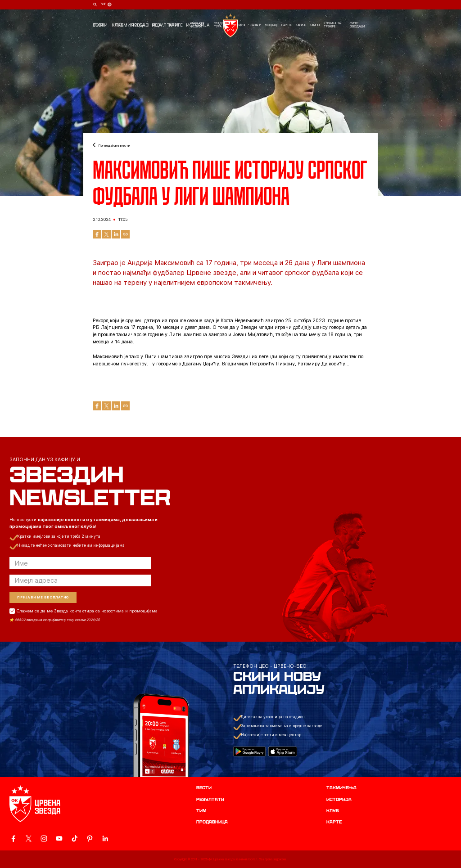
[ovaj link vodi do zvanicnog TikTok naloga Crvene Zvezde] (75, 839)
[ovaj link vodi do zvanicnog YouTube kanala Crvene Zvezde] (59, 839)
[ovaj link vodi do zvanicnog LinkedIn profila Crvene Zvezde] (105, 839)
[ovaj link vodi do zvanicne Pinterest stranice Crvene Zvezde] (90, 839)
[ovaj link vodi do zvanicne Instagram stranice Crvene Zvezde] (44, 839)
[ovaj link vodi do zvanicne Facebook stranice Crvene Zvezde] (13, 839)
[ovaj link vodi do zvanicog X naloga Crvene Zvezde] (29, 839)
